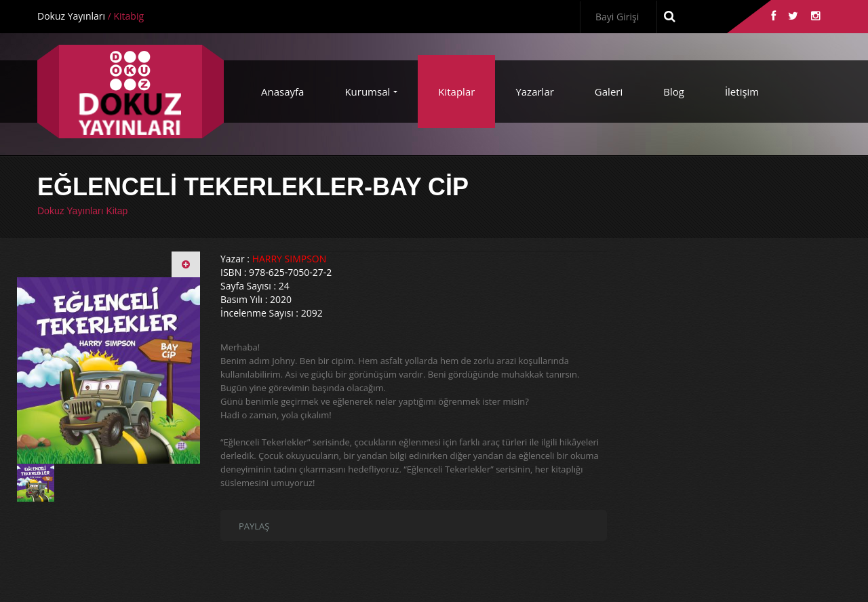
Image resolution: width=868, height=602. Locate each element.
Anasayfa (282, 92)
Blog (674, 92)
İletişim (742, 92)
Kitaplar (456, 92)
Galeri (609, 92)
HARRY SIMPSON (290, 259)
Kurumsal (367, 92)
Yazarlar (534, 92)
